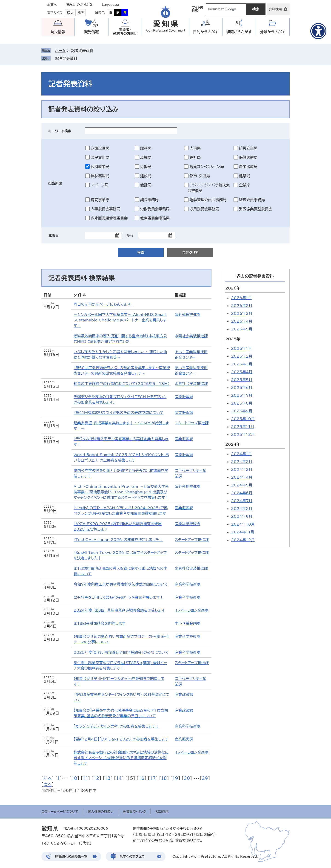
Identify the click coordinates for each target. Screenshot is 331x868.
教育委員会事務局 (155, 218)
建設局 (146, 176)
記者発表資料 (66, 58)
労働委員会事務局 (155, 209)
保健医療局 (248, 157)
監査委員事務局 (252, 200)
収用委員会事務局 (204, 209)
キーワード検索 (60, 131)
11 (85, 778)
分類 (273, 32)
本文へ (52, 5)
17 (153, 778)
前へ (48, 778)
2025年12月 (243, 434)
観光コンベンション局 (207, 167)
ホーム (60, 51)
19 (175, 778)
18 (164, 778)
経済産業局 (100, 167)
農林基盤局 (100, 176)
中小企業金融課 (188, 623)
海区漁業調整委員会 (256, 209)
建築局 (245, 176)
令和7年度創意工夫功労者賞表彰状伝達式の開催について (121, 584)
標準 (81, 13)
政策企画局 (100, 148)
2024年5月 (242, 485)
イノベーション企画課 (192, 610)
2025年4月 (242, 372)
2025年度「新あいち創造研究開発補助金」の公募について (121, 652)
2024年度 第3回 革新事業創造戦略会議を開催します (119, 610)
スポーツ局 (100, 185)
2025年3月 (242, 364)
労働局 (146, 167)
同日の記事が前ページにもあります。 (103, 304)
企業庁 (245, 185)
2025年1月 (241, 348)
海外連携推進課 (188, 315)
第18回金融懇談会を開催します (100, 623)
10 (74, 778)
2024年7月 (242, 501)
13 (108, 778)
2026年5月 (242, 329)
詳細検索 (275, 9)
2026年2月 (242, 306)
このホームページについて (60, 812)
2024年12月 (243, 540)
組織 (239, 32)
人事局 (195, 148)
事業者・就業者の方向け (125, 32)
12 (96, 778)
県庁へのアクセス (132, 856)
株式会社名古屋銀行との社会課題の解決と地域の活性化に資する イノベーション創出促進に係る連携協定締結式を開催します (121, 758)
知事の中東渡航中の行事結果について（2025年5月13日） (122, 384)
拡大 (70, 13)
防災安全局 (248, 148)
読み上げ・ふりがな (79, 5)
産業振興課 (184, 397)
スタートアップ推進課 (192, 423)
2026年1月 (241, 298)
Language (110, 5)
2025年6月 (242, 388)
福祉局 (195, 157)
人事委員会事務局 (106, 209)
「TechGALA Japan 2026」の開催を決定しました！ (118, 540)
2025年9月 (242, 411)
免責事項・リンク (134, 812)
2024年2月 (242, 462)
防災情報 (58, 32)
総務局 (146, 148)
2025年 (233, 339)
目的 (206, 32)
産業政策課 (184, 694)
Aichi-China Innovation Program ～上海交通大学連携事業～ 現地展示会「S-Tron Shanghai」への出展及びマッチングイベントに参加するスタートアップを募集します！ (121, 492)
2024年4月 (242, 477)
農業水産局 (248, 167)
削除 (80, 58)
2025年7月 (242, 395)
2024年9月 (242, 516)
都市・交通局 (200, 176)
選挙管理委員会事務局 (208, 200)
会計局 (146, 185)
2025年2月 (242, 356)
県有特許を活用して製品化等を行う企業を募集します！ (118, 597)
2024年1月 (241, 454)
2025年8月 (242, 403)
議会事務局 (149, 200)
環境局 (146, 157)
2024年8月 (242, 509)
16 (141, 778)
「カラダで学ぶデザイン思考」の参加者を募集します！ (116, 726)
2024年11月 (243, 532)
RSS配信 (162, 812)
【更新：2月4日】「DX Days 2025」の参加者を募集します (121, 739)
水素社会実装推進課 (191, 336)
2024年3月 (242, 469)
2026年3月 (242, 313)
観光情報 (91, 32)
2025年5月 (242, 380)
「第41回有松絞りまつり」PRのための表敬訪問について (118, 413)
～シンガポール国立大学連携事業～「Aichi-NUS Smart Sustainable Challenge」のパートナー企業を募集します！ (120, 320)
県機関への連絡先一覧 (71, 856)
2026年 (233, 288)
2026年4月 (242, 321)
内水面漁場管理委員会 (109, 218)
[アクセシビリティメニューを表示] (318, 31)
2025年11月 (243, 427)
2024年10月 (243, 524)
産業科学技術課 (188, 524)
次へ (48, 784)
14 (119, 778)
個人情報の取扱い (101, 812)
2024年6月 (242, 493)
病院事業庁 (100, 200)
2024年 (233, 444)
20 (187, 778)
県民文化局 (100, 157)
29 (205, 778)
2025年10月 (243, 419)
